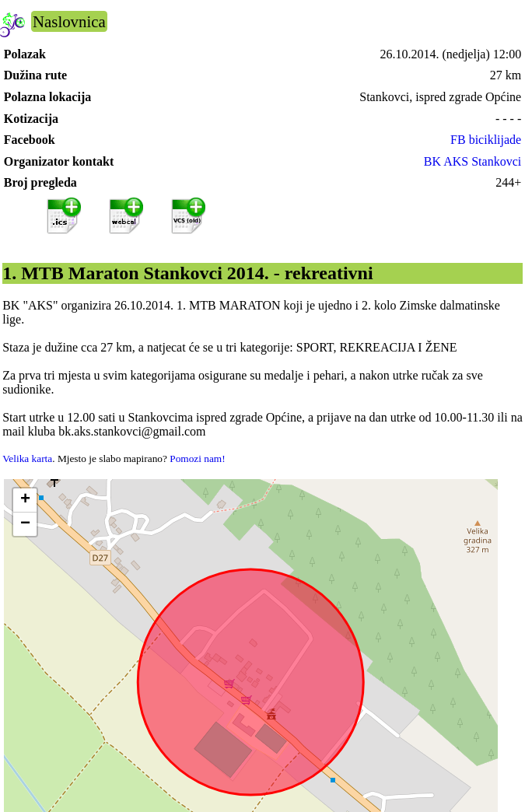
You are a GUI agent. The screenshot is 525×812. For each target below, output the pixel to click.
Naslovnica (69, 21)
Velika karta (27, 458)
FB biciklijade (486, 140)
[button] (25, 500)
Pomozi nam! (197, 458)
